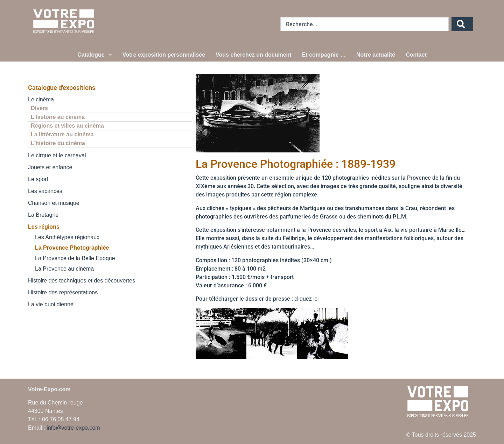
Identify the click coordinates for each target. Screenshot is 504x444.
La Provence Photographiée (72, 248)
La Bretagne (43, 215)
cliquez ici (306, 299)
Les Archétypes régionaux (67, 237)
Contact (416, 55)
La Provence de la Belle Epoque (75, 258)
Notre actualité (376, 55)
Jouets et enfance (50, 167)
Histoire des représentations (63, 292)
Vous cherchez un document (254, 55)
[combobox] (365, 24)
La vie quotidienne (51, 304)
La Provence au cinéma (64, 269)
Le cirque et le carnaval (57, 155)
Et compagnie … (324, 55)
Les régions (44, 227)
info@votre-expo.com (73, 428)
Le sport (38, 179)
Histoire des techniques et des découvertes (82, 281)
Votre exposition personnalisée (164, 55)
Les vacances (45, 191)
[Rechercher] (462, 24)
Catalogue (95, 55)
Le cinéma (41, 99)
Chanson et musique (54, 203)
